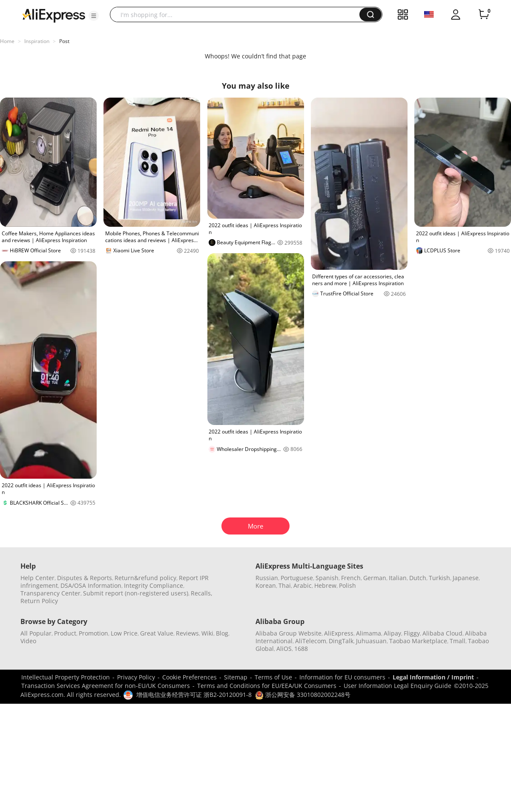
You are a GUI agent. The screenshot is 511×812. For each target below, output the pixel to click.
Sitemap (236, 677)
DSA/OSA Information (91, 585)
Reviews (187, 633)
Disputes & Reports (85, 578)
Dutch (418, 578)
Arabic (303, 585)
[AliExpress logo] (54, 15)
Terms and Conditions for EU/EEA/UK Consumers (267, 686)
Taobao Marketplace (418, 641)
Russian (267, 578)
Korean (266, 585)
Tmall (458, 641)
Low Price (124, 633)
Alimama (369, 633)
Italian (398, 578)
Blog (222, 633)
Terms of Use (273, 677)
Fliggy (412, 633)
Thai (285, 585)
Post (64, 41)
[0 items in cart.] (484, 14)
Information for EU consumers (342, 677)
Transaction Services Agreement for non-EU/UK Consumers (106, 686)
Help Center (37, 578)
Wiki (207, 633)
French (351, 578)
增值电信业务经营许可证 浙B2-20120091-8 (194, 695)
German (375, 578)
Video (28, 641)
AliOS (284, 649)
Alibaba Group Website (289, 633)
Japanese (466, 578)
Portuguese (297, 578)
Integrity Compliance (154, 585)
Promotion (93, 633)
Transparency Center (50, 593)
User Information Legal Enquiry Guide (398, 686)
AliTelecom (311, 641)
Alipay (392, 633)
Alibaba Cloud (442, 633)
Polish (347, 585)
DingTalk (341, 641)
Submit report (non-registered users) (136, 593)
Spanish (327, 578)
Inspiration (37, 41)
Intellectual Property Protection (66, 677)
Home (7, 41)
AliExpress (339, 633)
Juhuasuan (371, 641)
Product (65, 633)
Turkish (439, 578)
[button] (94, 16)
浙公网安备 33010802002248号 (303, 695)
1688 (301, 649)
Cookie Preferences (189, 677)
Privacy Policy (136, 677)
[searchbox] (238, 14)
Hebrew (325, 585)
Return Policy (39, 601)
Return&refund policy (145, 578)
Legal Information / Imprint (433, 677)
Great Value (157, 633)
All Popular (36, 633)
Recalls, (202, 593)
